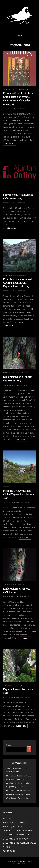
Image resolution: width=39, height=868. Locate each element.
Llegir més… (10, 144)
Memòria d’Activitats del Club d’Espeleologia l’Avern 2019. (18, 494)
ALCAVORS (7, 819)
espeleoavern (21, 109)
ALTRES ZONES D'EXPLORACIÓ (15, 823)
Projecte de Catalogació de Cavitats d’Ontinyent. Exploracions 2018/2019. (18, 283)
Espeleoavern (22, 861)
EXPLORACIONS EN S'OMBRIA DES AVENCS (16, 373)
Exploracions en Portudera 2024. (19, 791)
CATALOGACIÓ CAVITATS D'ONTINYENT (15, 89)
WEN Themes (22, 864)
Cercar (9, 745)
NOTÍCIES (30, 89)
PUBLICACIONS (9, 851)
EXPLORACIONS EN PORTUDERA (12, 685)
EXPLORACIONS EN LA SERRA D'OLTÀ (14, 585)
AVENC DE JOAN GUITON (13, 827)
